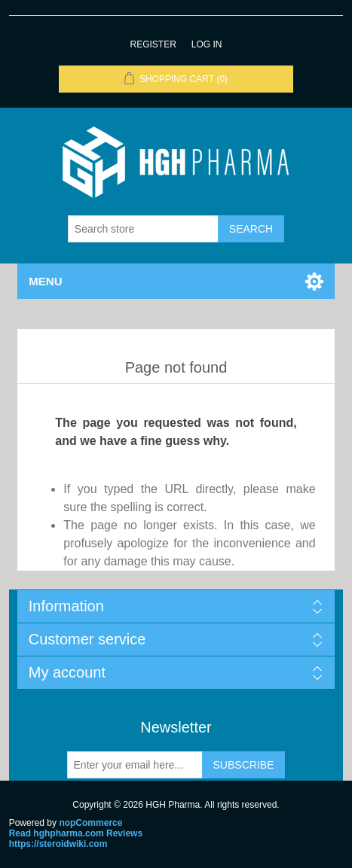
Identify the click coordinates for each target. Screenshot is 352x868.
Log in (207, 44)
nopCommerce (90, 823)
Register (153, 44)
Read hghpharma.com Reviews (76, 833)
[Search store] (143, 229)
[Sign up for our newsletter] (135, 765)
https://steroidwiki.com (58, 844)
